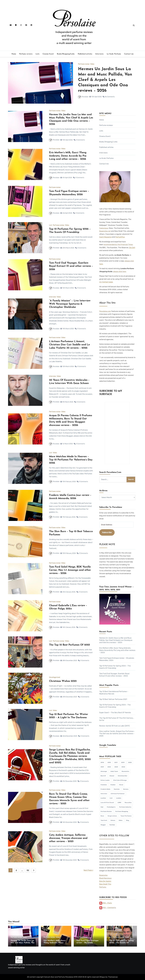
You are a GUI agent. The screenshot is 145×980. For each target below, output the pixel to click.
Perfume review (84, 64)
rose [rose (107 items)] (102, 816)
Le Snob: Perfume (114, 54)
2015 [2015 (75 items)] (109, 762)
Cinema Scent (48, 54)
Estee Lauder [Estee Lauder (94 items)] (105, 780)
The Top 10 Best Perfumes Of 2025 (70, 645)
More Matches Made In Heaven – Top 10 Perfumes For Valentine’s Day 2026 (71, 460)
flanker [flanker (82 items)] (113, 785)
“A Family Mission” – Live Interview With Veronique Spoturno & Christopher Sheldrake (70, 304)
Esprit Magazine (105, 237)
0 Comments (80, 140)
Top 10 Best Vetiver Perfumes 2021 (113, 699)
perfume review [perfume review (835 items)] (106, 811)
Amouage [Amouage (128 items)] (104, 771)
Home (14, 54)
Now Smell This (105, 884)
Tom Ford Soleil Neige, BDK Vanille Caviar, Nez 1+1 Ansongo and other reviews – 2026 (70, 570)
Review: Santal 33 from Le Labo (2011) (114, 726)
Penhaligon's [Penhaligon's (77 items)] (111, 807)
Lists (38, 54)
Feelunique (104, 228)
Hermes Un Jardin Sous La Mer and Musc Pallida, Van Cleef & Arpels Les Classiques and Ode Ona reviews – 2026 (105, 80)
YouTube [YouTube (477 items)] (112, 825)
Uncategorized (55, 677)
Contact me (129, 54)
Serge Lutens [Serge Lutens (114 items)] (112, 816)
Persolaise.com (105, 311)
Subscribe (107, 532)
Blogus (103, 977)
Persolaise (83, 97)
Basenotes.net (105, 231)
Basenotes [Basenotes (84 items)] (125, 771)
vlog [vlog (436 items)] (128, 820)
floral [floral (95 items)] (121, 785)
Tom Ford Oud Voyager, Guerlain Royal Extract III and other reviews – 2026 (71, 266)
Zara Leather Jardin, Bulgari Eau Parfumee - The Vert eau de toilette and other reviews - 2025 (117, 734)
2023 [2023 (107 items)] (116, 767)
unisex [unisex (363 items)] (113, 820)
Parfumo (103, 887)
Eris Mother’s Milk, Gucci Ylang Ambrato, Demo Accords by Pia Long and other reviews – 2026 (68, 156)
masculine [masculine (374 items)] (128, 803)
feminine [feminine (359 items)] (104, 785)
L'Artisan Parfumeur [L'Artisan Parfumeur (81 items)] (118, 794)
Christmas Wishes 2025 (63, 681)
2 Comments (85, 697)
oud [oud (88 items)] (102, 807)
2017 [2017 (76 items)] (116, 762)
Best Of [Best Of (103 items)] (103, 776)
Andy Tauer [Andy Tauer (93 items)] (114, 771)
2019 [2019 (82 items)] (123, 762)
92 (28, 870)
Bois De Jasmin (105, 881)
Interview (53, 297)
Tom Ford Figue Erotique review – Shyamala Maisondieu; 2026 (87, 943)
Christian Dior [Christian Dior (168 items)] (123, 776)
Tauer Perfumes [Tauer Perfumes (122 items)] (126, 816)
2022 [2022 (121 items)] (109, 767)
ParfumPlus (120, 237)
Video (92, 64)
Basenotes (103, 875)
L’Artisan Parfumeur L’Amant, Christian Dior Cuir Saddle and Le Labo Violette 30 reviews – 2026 (69, 345)
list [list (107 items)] (111, 798)
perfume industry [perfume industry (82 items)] (125, 807)
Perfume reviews (26, 54)
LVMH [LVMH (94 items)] (119, 803)
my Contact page (106, 282)
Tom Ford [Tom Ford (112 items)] (104, 820)
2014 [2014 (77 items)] (102, 762)
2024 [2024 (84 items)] (123, 767)
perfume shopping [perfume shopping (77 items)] (122, 811)
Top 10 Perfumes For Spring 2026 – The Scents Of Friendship (121, 943)
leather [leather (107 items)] (103, 798)
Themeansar (113, 977)
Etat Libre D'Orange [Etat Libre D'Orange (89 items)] (120, 780)
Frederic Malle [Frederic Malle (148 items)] (105, 789)
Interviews (99, 54)
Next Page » (88, 870)
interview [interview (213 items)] (104, 794)
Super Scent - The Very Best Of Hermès (115, 713)
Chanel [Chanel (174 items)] (112, 776)
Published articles (85, 54)
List (51, 225)
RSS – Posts (106, 903)
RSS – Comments (108, 908)
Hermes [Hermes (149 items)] (126, 789)
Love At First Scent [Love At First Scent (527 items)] (107, 803)
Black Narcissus (105, 878)
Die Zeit (132, 248)
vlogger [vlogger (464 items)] (103, 825)
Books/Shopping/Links (66, 54)
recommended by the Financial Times (118, 245)
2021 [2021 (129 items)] (102, 767)
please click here (120, 271)
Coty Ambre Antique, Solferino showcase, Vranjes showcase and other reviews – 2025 (68, 838)
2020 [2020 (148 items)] (130, 762)
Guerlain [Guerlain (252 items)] (117, 789)
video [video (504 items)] (121, 820)
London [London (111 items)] (119, 798)
